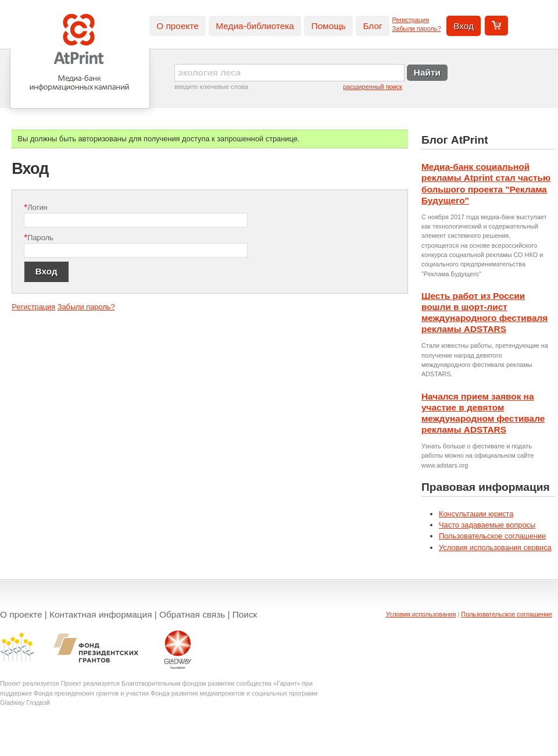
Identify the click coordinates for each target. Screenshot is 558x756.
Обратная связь (192, 614)
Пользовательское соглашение (492, 536)
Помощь (328, 26)
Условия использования (421, 614)
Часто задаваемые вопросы (487, 525)
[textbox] (289, 73)
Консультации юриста (476, 514)
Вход (464, 26)
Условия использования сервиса (495, 548)
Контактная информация (101, 614)
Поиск (245, 614)
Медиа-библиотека (255, 26)
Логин (35, 207)
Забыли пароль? (417, 28)
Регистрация (411, 20)
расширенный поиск (373, 87)
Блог (372, 26)
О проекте (177, 26)
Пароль (38, 237)
